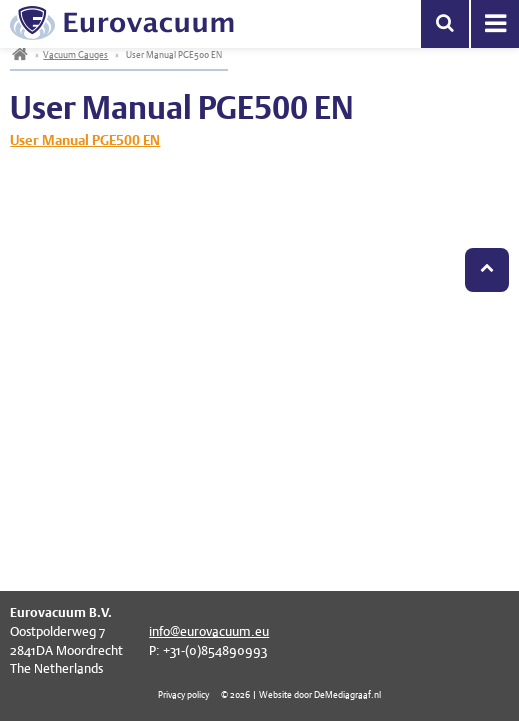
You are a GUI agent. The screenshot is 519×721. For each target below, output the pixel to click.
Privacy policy (183, 694)
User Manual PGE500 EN (85, 140)
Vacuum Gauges (75, 54)
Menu (495, 24)
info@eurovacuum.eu (209, 631)
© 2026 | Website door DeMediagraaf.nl (301, 694)
